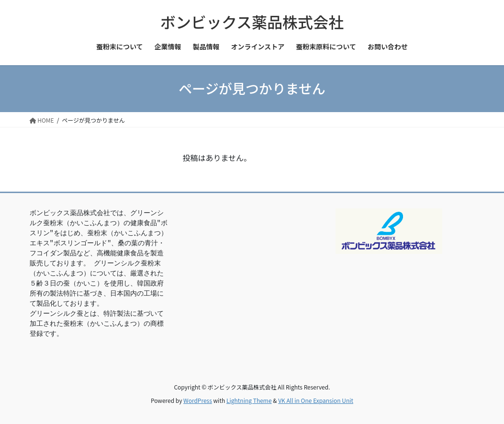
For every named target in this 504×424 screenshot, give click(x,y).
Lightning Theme (249, 400)
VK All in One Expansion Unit (316, 400)
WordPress (198, 400)
